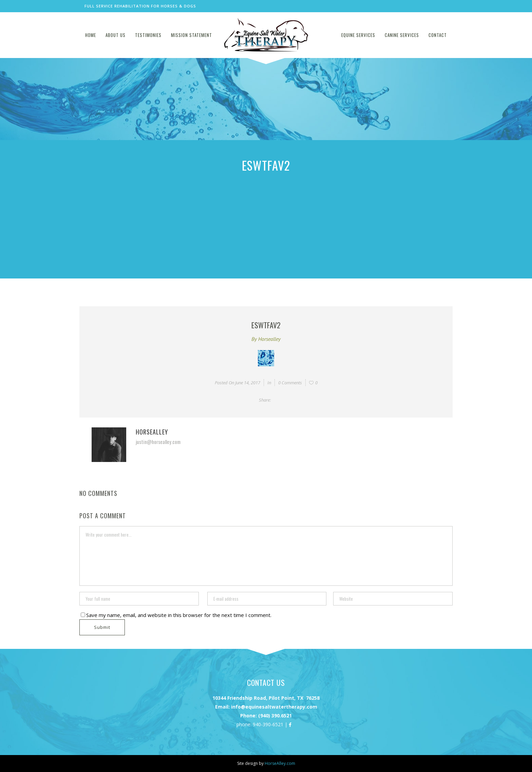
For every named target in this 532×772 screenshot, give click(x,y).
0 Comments (290, 383)
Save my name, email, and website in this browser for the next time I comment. (179, 615)
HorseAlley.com (280, 763)
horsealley (269, 339)
